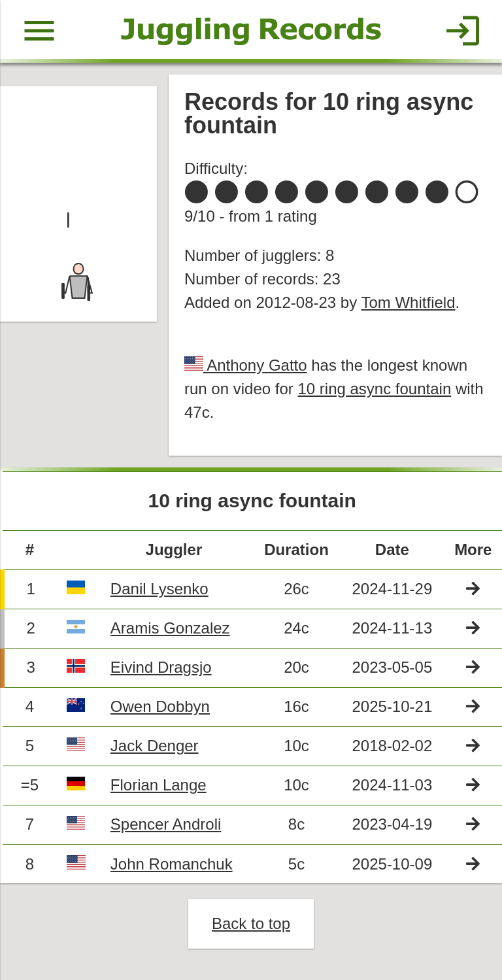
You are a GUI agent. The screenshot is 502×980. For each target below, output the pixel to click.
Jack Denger (155, 746)
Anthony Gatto (255, 365)
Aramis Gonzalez (170, 628)
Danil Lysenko (159, 589)
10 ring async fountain (374, 389)
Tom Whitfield (408, 302)
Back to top (251, 923)
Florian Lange (159, 785)
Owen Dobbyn (160, 706)
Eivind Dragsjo (161, 667)
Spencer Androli (166, 824)
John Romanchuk (172, 864)
